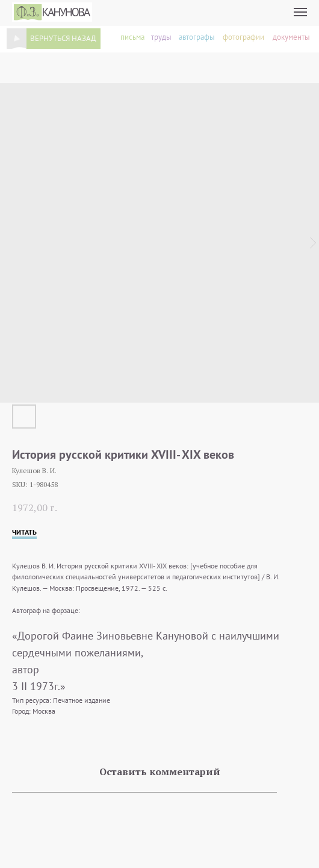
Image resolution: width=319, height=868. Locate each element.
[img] (17, 39)
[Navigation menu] (300, 12)
